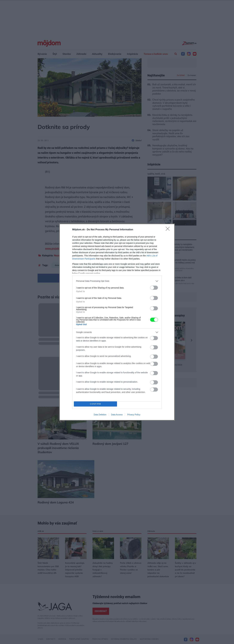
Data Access (117, 415)
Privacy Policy (134, 415)
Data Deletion (100, 415)
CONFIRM (95, 404)
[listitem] (117, 281)
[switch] (154, 288)
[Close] (169, 230)
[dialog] (117, 322)
